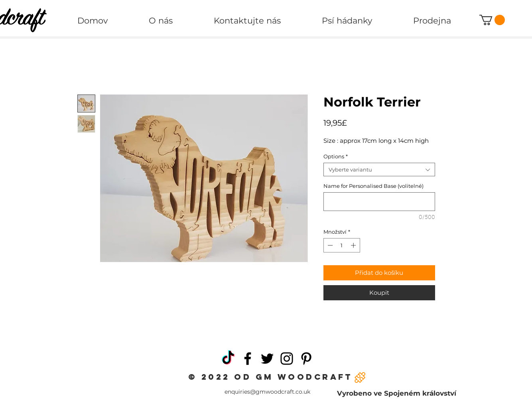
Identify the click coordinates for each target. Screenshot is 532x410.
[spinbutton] (342, 245)
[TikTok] (228, 359)
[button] (492, 20)
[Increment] (354, 245)
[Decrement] (329, 245)
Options (336, 156)
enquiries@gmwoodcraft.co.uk (267, 392)
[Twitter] (267, 359)
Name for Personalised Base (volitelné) (373, 186)
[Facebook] (248, 359)
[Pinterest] (306, 359)
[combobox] (379, 170)
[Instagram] (287, 359)
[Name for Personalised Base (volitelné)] (379, 202)
